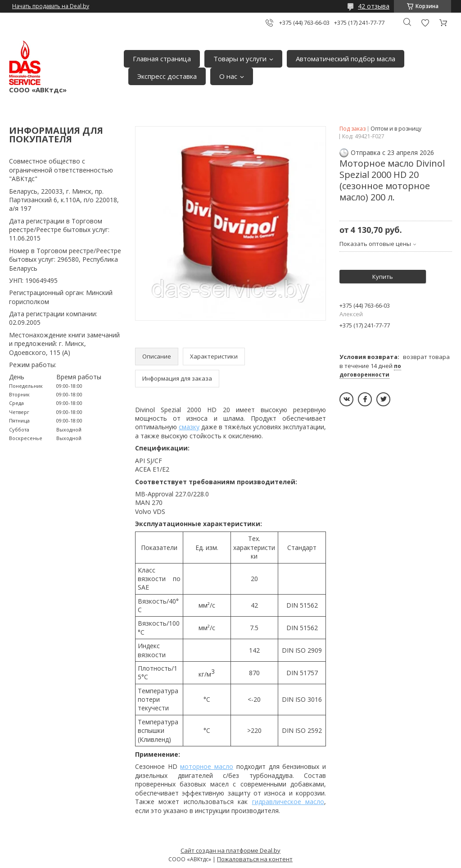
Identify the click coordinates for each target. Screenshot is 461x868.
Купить (383, 277)
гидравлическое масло (288, 802)
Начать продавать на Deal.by (51, 6)
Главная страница (162, 59)
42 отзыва (374, 6)
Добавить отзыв (425, 23)
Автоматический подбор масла (346, 59)
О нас (228, 76)
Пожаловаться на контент (255, 859)
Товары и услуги (240, 59)
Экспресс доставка (167, 76)
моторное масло (207, 766)
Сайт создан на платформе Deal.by (230, 850)
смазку (189, 427)
